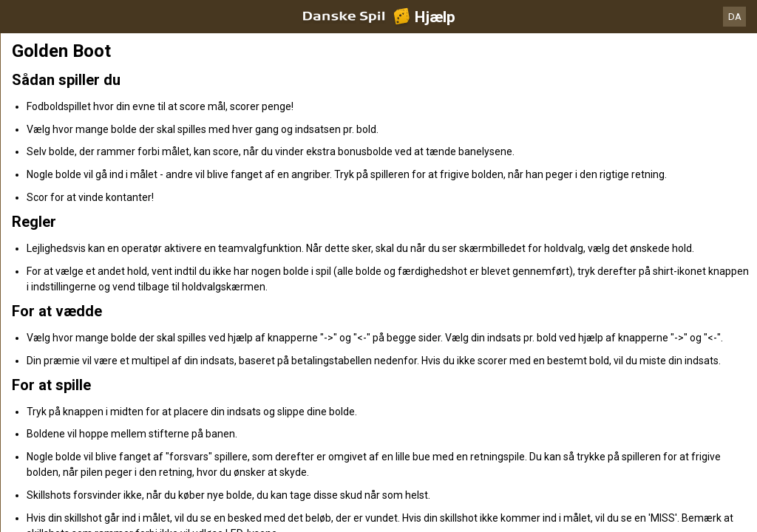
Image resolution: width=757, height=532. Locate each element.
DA (735, 17)
